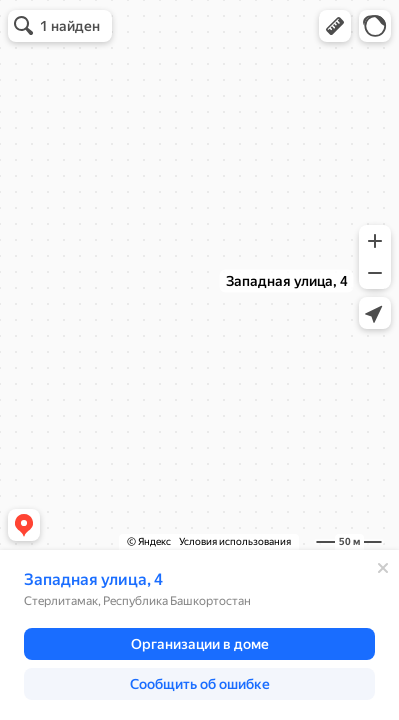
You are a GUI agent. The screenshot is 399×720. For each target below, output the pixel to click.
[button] (335, 26)
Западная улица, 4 (93, 579)
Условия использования (235, 541)
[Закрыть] (383, 568)
